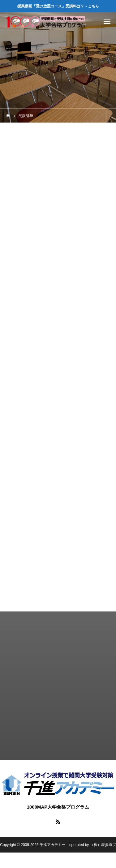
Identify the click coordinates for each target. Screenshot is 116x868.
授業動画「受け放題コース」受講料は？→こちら (58, 6)
